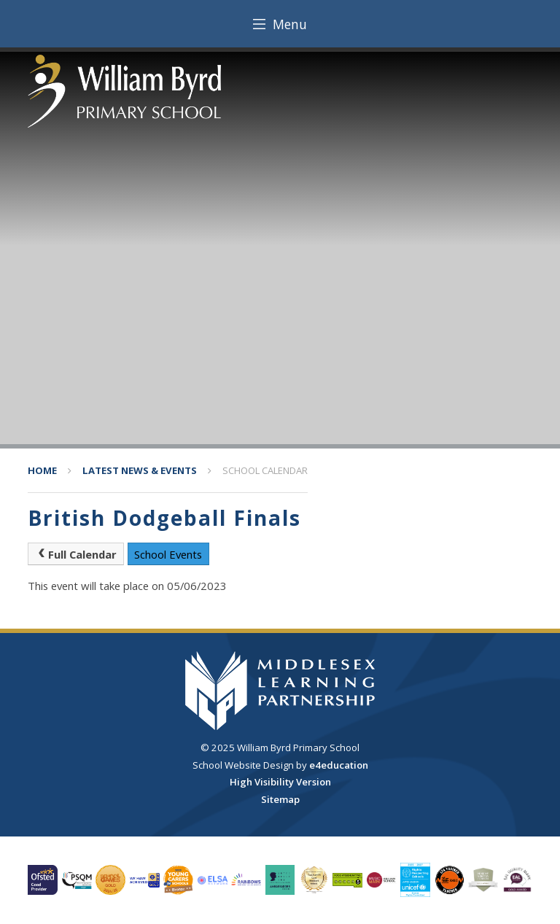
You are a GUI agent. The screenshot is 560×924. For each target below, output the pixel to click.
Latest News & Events (140, 470)
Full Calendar (76, 554)
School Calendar (265, 470)
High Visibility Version (280, 782)
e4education (339, 765)
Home (42, 470)
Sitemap (280, 799)
